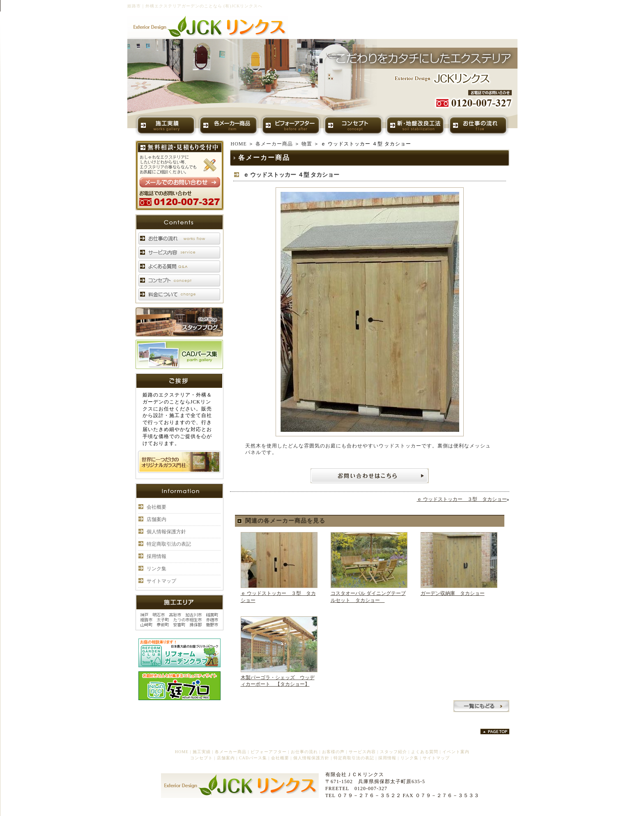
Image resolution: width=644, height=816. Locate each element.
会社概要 (156, 507)
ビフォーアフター (269, 752)
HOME (239, 144)
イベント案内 (456, 752)
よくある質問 (425, 752)
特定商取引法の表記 (169, 544)
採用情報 (156, 556)
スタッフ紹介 (393, 752)
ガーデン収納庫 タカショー (453, 593)
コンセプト (201, 758)
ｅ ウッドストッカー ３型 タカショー (462, 499)
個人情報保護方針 (166, 532)
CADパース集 (253, 758)
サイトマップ (161, 581)
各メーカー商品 (274, 144)
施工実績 (202, 752)
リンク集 (156, 569)
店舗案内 (156, 519)
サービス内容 (362, 752)
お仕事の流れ (304, 752)
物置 (307, 144)
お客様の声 (333, 752)
